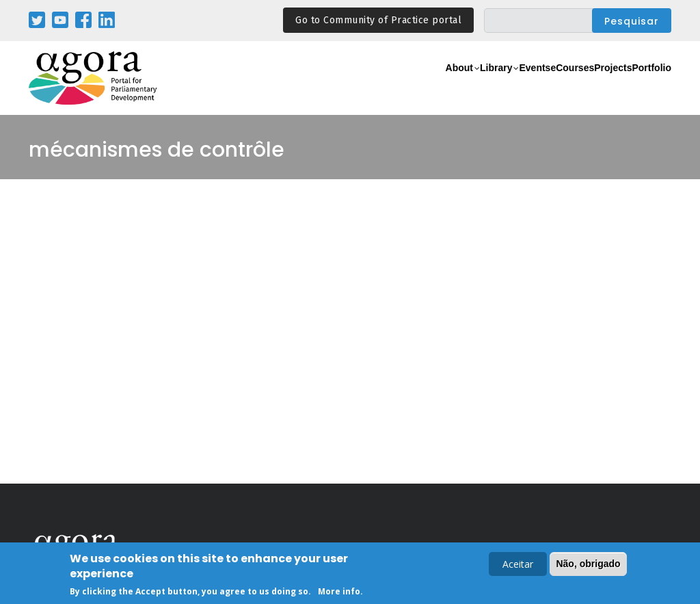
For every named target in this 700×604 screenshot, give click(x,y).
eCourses (528, 86)
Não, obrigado (588, 565)
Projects (587, 86)
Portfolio (643, 86)
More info (339, 593)
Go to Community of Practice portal (378, 20)
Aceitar (518, 565)
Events (473, 86)
